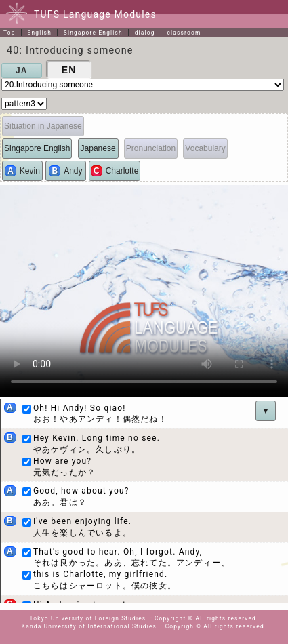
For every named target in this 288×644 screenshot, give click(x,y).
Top (9, 33)
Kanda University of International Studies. (90, 626)
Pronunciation (151, 148)
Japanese (98, 148)
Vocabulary (205, 148)
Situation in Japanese (43, 126)
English (39, 33)
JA (22, 71)
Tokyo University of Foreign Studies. (89, 618)
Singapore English (93, 33)
